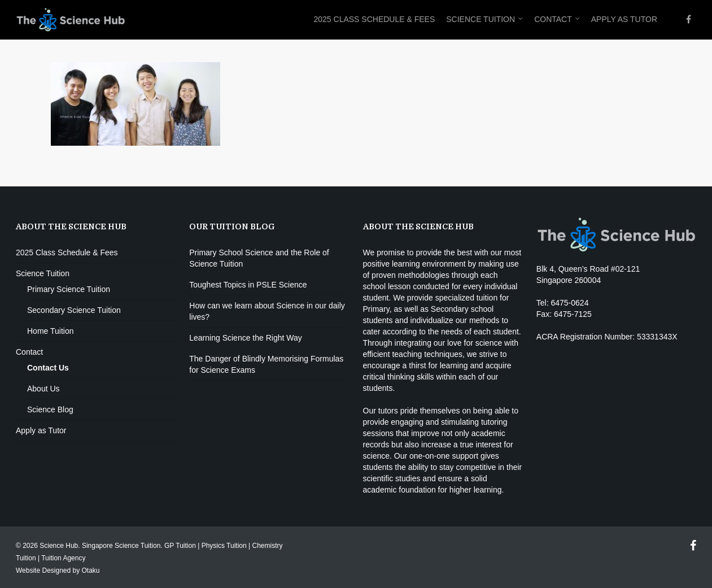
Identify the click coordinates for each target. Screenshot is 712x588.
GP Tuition (180, 546)
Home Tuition (50, 331)
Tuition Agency (63, 558)
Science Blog (50, 410)
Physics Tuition (224, 546)
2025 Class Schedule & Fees (374, 19)
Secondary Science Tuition (74, 310)
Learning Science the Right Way (245, 338)
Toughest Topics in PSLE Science (248, 285)
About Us (43, 389)
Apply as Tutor (624, 19)
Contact (558, 20)
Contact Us (48, 368)
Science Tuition (485, 20)
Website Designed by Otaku (58, 570)
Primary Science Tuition (69, 289)
